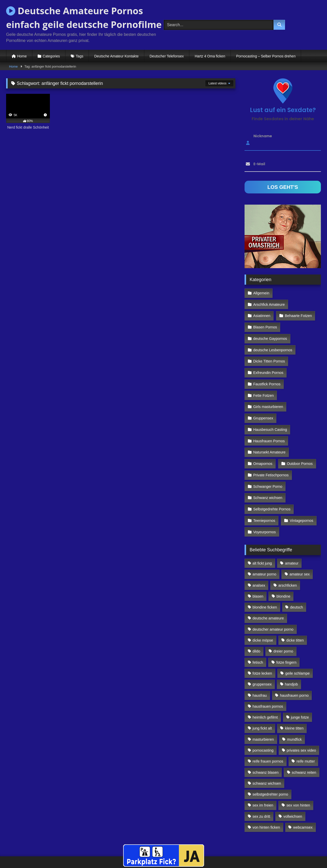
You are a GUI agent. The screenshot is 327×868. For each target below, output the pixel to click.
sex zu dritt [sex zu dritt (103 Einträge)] (261, 797)
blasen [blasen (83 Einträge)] (258, 577)
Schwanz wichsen (268, 480)
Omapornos (263, 447)
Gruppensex (263, 403)
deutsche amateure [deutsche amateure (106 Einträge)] (268, 599)
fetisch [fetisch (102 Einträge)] (258, 643)
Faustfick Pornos (267, 370)
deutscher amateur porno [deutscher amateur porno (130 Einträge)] (273, 610)
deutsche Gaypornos (270, 326)
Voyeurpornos (265, 513)
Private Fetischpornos (271, 458)
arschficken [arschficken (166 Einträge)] (288, 566)
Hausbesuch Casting (270, 414)
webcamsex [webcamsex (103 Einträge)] (303, 808)
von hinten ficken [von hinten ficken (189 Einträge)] (266, 808)
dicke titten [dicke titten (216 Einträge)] (295, 621)
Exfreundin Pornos (268, 359)
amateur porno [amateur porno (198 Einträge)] (264, 555)
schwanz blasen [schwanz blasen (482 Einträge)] (265, 753)
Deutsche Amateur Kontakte (116, 56)
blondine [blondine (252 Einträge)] (283, 577)
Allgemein (261, 293)
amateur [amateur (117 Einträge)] (292, 544)
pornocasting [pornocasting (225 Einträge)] (263, 731)
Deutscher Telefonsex (167, 56)
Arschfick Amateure (299, 293)
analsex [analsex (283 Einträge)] (259, 566)
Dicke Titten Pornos (269, 348)
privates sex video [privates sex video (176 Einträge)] (301, 731)
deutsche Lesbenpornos (273, 337)
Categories (51, 56)
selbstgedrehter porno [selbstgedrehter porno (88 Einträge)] (270, 775)
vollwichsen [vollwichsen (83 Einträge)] (293, 797)
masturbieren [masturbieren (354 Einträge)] (263, 720)
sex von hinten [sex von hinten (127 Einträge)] (298, 786)
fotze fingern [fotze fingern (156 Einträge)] (286, 643)
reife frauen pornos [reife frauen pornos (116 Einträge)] (268, 742)
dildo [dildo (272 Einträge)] (256, 632)
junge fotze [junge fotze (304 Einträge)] (300, 698)
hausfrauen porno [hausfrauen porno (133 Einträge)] (294, 676)
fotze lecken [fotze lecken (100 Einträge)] (262, 654)
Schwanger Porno (268, 469)
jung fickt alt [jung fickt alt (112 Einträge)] (262, 709)
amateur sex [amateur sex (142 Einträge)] (300, 555)
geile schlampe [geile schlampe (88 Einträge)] (297, 654)
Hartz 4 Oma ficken (210, 56)
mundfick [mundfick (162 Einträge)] (294, 720)
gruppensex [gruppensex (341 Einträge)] (262, 665)
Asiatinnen (262, 304)
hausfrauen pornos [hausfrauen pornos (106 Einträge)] (268, 687)
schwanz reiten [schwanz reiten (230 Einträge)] (304, 753)
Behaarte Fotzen (298, 304)
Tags (80, 56)
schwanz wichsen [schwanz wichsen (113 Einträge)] (267, 764)
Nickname (263, 136)
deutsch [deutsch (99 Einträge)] (296, 588)
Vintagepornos (301, 502)
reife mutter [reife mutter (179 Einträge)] (306, 742)
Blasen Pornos (265, 315)
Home (22, 56)
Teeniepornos (264, 502)
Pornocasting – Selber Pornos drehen (266, 56)
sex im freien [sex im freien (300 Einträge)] (263, 786)
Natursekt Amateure (269, 436)
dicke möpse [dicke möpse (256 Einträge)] (263, 621)
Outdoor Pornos (300, 447)
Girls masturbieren (268, 392)
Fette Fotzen (264, 381)
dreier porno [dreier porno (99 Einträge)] (283, 632)
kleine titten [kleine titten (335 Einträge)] (294, 709)
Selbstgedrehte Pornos (272, 491)
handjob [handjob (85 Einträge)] (291, 665)
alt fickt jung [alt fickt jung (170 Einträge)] (262, 544)
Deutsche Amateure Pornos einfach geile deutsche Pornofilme (84, 18)
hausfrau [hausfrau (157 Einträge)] (260, 676)
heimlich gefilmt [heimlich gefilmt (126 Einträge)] (265, 698)
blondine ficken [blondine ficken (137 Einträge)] (265, 588)
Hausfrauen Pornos (269, 425)
